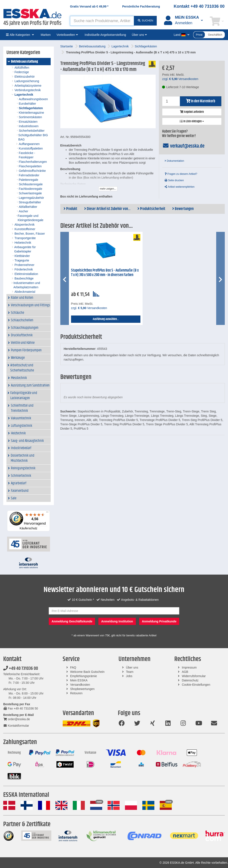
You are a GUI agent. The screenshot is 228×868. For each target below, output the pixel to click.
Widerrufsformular (194, 676)
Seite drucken (174, 180)
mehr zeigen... (108, 189)
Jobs (129, 676)
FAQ (73, 667)
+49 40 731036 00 (21, 669)
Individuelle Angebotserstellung (105, 35)
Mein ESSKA (79, 680)
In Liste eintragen (192, 121)
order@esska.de (17, 719)
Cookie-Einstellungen (196, 685)
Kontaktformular (16, 726)
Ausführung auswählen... (106, 319)
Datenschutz (190, 680)
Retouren (76, 693)
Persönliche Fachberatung (141, 6)
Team (130, 672)
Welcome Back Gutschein (87, 672)
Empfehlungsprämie (84, 676)
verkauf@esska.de (183, 146)
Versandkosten (80, 685)
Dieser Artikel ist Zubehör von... (107, 209)
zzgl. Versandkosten (180, 79)
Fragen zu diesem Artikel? (181, 174)
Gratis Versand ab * (89, 6)
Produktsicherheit (151, 209)
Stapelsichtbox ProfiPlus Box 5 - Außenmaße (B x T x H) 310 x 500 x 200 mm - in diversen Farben (105, 273)
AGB (185, 672)
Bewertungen (183, 209)
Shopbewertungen (82, 689)
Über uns (132, 667)
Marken (46, 35)
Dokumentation (174, 161)
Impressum (189, 667)
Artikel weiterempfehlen (179, 187)
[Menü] (47, 513)
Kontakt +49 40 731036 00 (199, 6)
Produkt (70, 209)
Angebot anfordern (192, 112)
